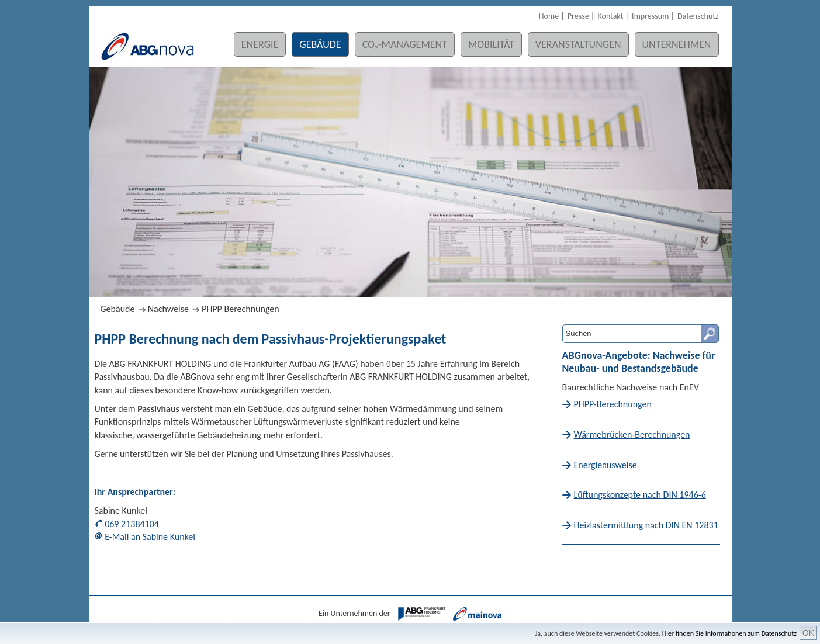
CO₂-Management (405, 44)
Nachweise (168, 309)
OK (808, 633)
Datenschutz (698, 16)
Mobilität (491, 44)
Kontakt (610, 16)
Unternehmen (677, 44)
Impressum (650, 16)
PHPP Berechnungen (241, 309)
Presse (578, 16)
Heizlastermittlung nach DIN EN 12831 (646, 525)
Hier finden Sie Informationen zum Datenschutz (729, 633)
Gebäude (320, 44)
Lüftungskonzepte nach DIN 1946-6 (640, 495)
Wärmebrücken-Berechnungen (632, 434)
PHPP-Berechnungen (613, 404)
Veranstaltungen (578, 44)
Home (549, 16)
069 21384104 (132, 524)
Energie (260, 44)
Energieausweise (606, 465)
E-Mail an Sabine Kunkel (150, 537)
